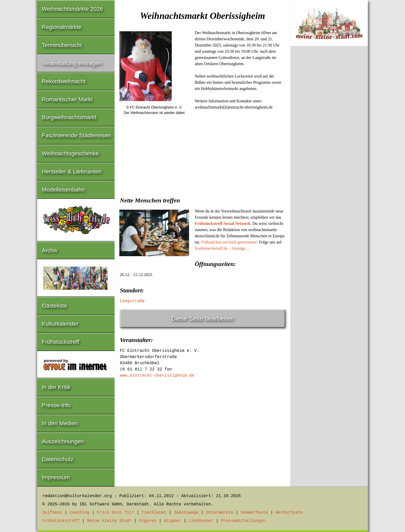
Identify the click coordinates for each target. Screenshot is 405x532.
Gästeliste (54, 306)
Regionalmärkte (62, 27)
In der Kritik (56, 387)
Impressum (56, 477)
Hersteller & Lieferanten (72, 172)
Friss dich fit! (115, 513)
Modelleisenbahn (63, 190)
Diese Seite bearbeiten (203, 318)
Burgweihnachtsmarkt (69, 117)
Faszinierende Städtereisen (76, 135)
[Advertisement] (202, 159)
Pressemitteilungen (243, 521)
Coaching (80, 513)
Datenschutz (58, 459)
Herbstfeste (289, 513)
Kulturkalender (60, 324)
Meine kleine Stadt (109, 521)
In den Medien (60, 423)
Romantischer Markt (67, 99)
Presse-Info (56, 405)
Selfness (52, 513)
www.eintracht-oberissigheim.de (157, 376)
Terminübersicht (62, 45)
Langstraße (132, 301)
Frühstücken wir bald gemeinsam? (230, 242)
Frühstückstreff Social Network (223, 223)
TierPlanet (154, 513)
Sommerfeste (254, 513)
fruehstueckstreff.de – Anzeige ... (222, 248)
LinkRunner (201, 521)
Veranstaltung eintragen (72, 63)
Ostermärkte (220, 513)
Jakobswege (186, 513)
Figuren (148, 521)
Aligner (173, 521)
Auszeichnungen (63, 441)
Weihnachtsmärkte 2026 (72, 9)
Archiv (50, 250)
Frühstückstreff (61, 342)
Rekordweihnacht (64, 81)
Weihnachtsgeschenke (70, 153)
